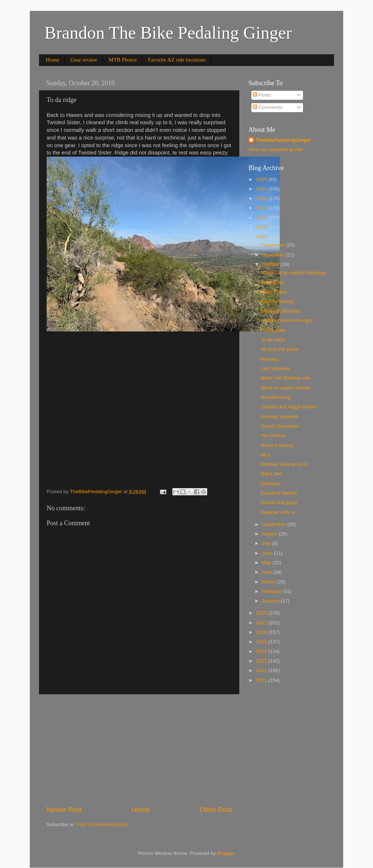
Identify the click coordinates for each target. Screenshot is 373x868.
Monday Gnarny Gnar (284, 464)
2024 (262, 189)
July (267, 543)
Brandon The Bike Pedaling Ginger (168, 33)
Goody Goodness (280, 426)
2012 (262, 670)
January (271, 601)
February (272, 591)
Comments (268, 107)
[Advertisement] (139, 750)
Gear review (84, 60)
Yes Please (273, 435)
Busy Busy (272, 282)
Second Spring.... (280, 445)
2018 (262, 613)
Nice (266, 455)
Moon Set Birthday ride (286, 378)
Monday (270, 359)
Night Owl (272, 474)
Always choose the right (287, 320)
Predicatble (273, 330)
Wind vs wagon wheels (286, 388)
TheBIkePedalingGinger (283, 140)
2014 (262, 651)
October (271, 264)
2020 (262, 227)
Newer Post (64, 810)
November (274, 255)
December (274, 245)
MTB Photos (123, 60)
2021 (262, 218)
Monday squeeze (280, 417)
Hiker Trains (274, 292)
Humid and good (279, 502)
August (270, 534)
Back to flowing (277, 301)
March (269, 582)
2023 (262, 198)
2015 (262, 642)
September (275, 524)
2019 (262, 237)
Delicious (271, 484)
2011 (262, 680)
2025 (262, 179)
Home (53, 60)
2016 (262, 632)
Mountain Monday (280, 311)
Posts (262, 95)
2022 (262, 208)
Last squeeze (275, 368)
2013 (262, 661)
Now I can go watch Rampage (294, 273)
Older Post (216, 810)
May (267, 563)
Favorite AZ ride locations (177, 60)
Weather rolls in (278, 512)
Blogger (225, 853)
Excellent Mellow (279, 493)
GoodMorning (276, 397)
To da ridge (273, 340)
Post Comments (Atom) (102, 824)
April (268, 572)
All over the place (280, 349)
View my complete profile (276, 150)
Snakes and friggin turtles (288, 407)
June (268, 553)
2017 (262, 623)
